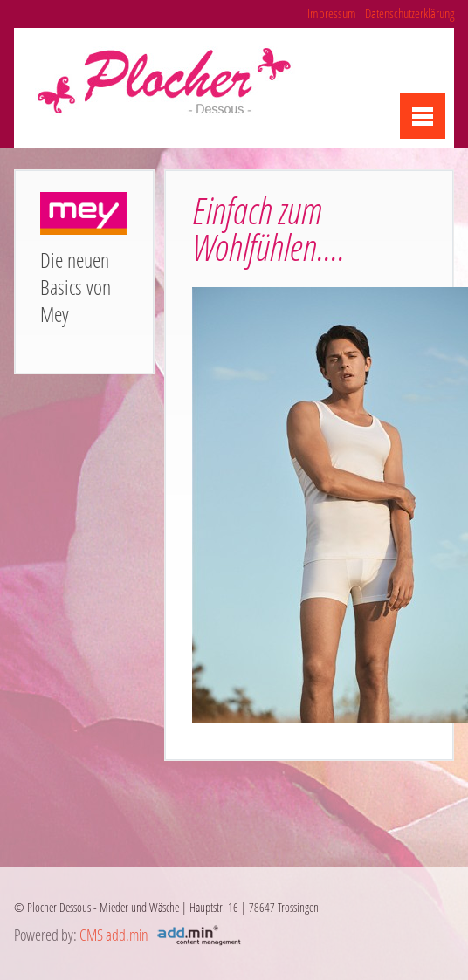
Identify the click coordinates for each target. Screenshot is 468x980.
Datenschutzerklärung (409, 13)
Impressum (332, 13)
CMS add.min (114, 935)
